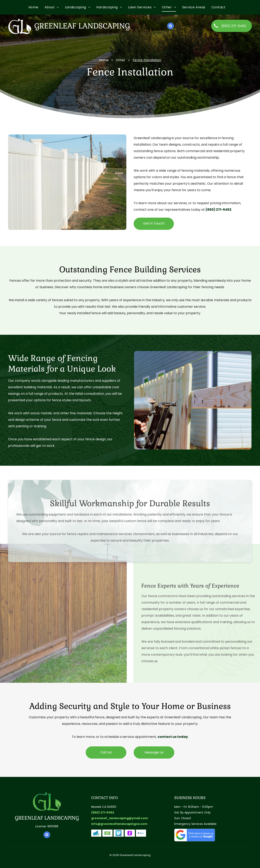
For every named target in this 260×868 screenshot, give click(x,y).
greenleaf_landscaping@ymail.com (120, 818)
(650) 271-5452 (218, 210)
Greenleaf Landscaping (82, 26)
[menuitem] (36, 7)
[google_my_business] (171, 26)
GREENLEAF (29, 818)
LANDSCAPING (62, 818)
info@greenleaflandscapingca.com (119, 824)
